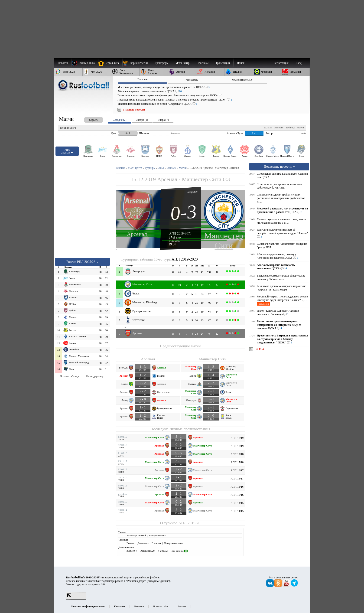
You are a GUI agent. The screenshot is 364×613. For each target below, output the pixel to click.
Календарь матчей (136, 535)
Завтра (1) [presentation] (142, 120)
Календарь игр (95, 376)
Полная (130, 543)
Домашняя (143, 543)
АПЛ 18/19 (237, 438)
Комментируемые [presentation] (242, 80)
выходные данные (159, 581)
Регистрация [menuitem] (281, 63)
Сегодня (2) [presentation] (120, 120)
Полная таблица (69, 376)
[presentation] (89, 119)
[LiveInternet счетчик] (76, 599)
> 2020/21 (163, 551)
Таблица (290, 127)
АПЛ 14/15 (237, 503)
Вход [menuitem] (299, 63)
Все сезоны (180, 551)
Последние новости (279, 166)
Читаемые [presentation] (192, 80)
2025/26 (268, 127)
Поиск (241, 63)
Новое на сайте (161, 606)
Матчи (300, 127)
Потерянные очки (173, 543)
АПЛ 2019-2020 (180, 233)
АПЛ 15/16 (237, 487)
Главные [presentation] (142, 79)
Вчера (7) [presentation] (163, 120)
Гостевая (156, 543)
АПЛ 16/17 (237, 470)
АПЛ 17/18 (237, 454)
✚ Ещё (260, 349)
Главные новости (134, 110)
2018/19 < (132, 551)
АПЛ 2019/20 (189, 523)
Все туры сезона (158, 535)
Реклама (182, 606)
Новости (279, 127)
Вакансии (139, 606)
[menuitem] (137, 63)
